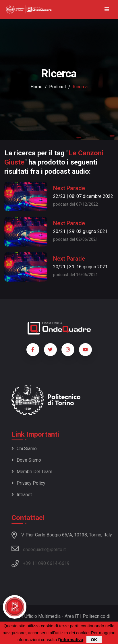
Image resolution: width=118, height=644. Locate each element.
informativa (72, 640)
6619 (64, 563)
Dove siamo (26, 460)
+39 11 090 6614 (40, 563)
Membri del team (32, 472)
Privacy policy (28, 483)
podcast (58, 87)
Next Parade (69, 188)
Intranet (22, 495)
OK (94, 640)
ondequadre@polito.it (39, 549)
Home (36, 87)
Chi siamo (24, 449)
